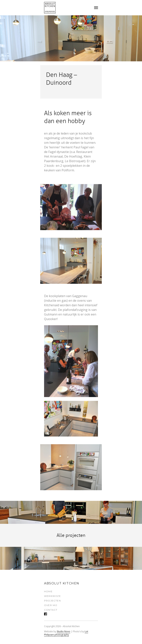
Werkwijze (52, 596)
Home (48, 591)
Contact (51, 610)
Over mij (51, 605)
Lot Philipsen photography (66, 633)
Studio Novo (63, 631)
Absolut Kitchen (62, 583)
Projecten (52, 601)
